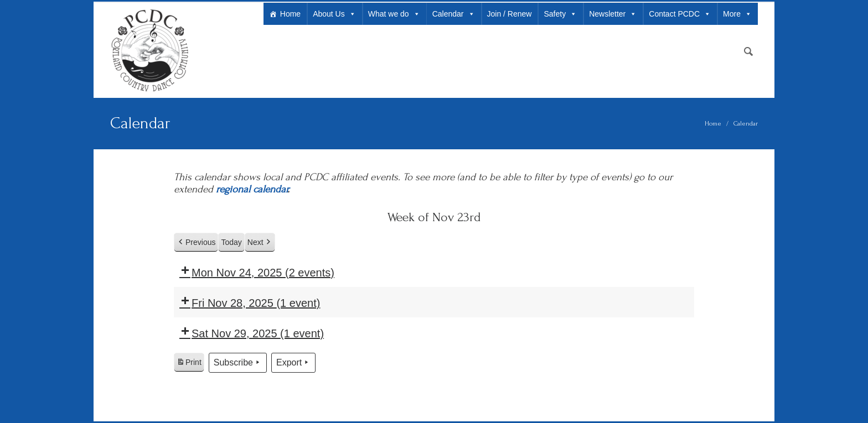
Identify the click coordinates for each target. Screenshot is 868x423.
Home (290, 14)
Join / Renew (510, 14)
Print (189, 364)
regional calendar (252, 189)
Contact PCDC (680, 14)
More (737, 14)
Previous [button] (196, 242)
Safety (560, 14)
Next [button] (260, 242)
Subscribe (238, 363)
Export (293, 363)
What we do (394, 14)
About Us (334, 14)
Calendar (454, 14)
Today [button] (231, 242)
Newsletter (613, 14)
